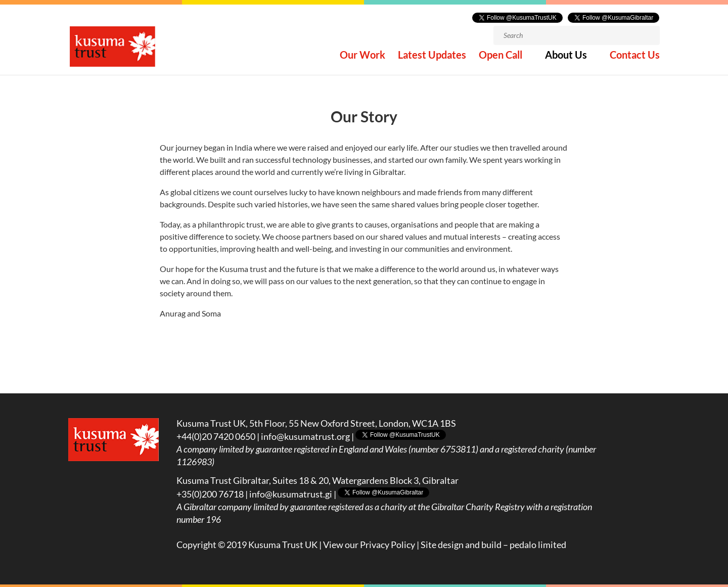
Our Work (362, 60)
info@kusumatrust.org (305, 436)
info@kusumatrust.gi (291, 494)
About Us (566, 60)
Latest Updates (432, 60)
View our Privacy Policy (369, 545)
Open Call (500, 60)
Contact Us (635, 60)
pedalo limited (538, 545)
